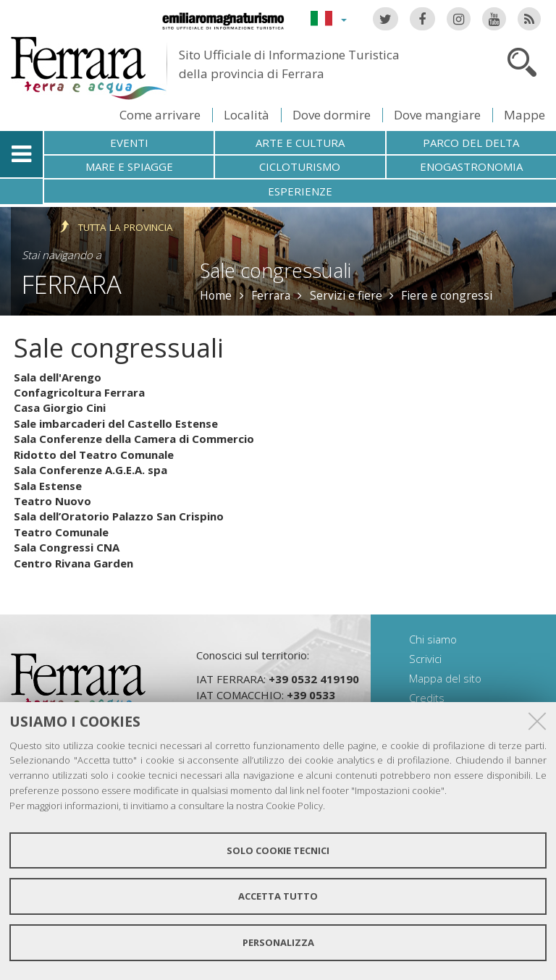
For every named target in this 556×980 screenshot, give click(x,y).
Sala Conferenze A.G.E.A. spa (90, 470)
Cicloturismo (300, 166)
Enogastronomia (471, 166)
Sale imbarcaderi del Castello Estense (116, 423)
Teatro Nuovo (52, 501)
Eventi (129, 143)
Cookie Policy (294, 806)
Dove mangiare (437, 115)
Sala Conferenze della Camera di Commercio (134, 439)
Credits (427, 698)
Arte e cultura (300, 143)
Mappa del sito (445, 678)
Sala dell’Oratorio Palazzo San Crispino (119, 516)
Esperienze (300, 191)
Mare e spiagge (129, 166)
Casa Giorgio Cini (60, 407)
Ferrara (72, 284)
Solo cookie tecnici (278, 850)
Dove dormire (332, 115)
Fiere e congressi (447, 295)
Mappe (525, 115)
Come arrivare (160, 115)
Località (247, 115)
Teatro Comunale (61, 532)
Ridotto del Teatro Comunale (94, 455)
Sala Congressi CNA (67, 547)
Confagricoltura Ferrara (79, 392)
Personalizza (278, 942)
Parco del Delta (471, 143)
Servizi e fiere (346, 295)
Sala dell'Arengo (58, 377)
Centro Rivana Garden (73, 563)
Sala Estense (48, 486)
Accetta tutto (278, 896)
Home (216, 295)
